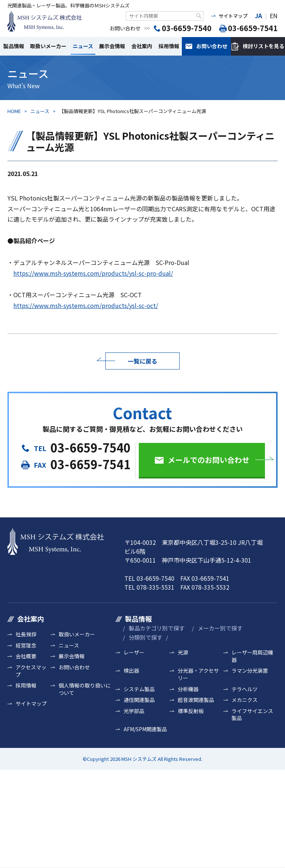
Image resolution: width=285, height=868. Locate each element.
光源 (183, 652)
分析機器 (188, 689)
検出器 (131, 671)
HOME (14, 111)
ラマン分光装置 (250, 671)
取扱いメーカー (48, 46)
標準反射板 (191, 711)
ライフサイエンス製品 (252, 715)
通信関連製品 (139, 700)
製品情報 (14, 46)
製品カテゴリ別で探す (157, 628)
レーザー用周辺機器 (252, 656)
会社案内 (142, 46)
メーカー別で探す (220, 628)
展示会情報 (112, 46)
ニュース (83, 46)
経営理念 (26, 645)
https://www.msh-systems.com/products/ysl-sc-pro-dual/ (93, 273)
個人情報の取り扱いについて (85, 689)
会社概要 (26, 656)
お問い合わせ (212, 46)
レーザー (134, 652)
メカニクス (245, 700)
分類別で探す (145, 637)
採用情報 (169, 46)
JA (258, 16)
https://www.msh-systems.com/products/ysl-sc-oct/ (86, 305)
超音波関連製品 (196, 700)
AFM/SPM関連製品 (145, 729)
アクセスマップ (31, 671)
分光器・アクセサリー (198, 674)
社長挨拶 (26, 634)
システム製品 (139, 689)
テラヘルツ (245, 689)
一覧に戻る (142, 361)
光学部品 (134, 711)
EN (274, 16)
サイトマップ (233, 16)
